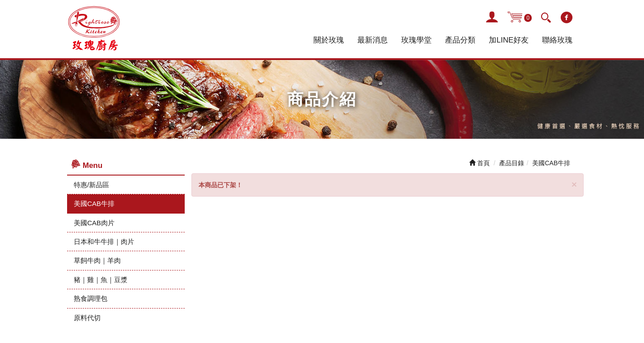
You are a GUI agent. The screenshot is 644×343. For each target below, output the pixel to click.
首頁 (479, 163)
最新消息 (373, 40)
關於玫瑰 (329, 40)
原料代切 (87, 318)
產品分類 (460, 40)
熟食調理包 (91, 298)
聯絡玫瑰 (557, 40)
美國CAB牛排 (94, 204)
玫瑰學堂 (416, 40)
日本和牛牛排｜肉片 (104, 242)
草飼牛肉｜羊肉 (97, 260)
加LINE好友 (509, 40)
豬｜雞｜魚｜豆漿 (101, 280)
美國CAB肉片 (94, 223)
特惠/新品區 (91, 185)
